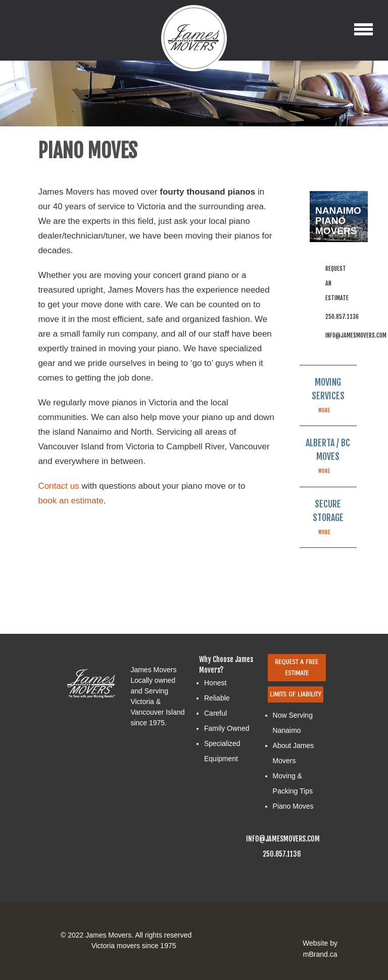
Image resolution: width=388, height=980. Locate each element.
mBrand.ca (320, 954)
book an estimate (70, 501)
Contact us (58, 486)
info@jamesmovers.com (356, 335)
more (324, 410)
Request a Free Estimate (297, 668)
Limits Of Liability (296, 694)
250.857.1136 (342, 317)
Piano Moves (293, 806)
